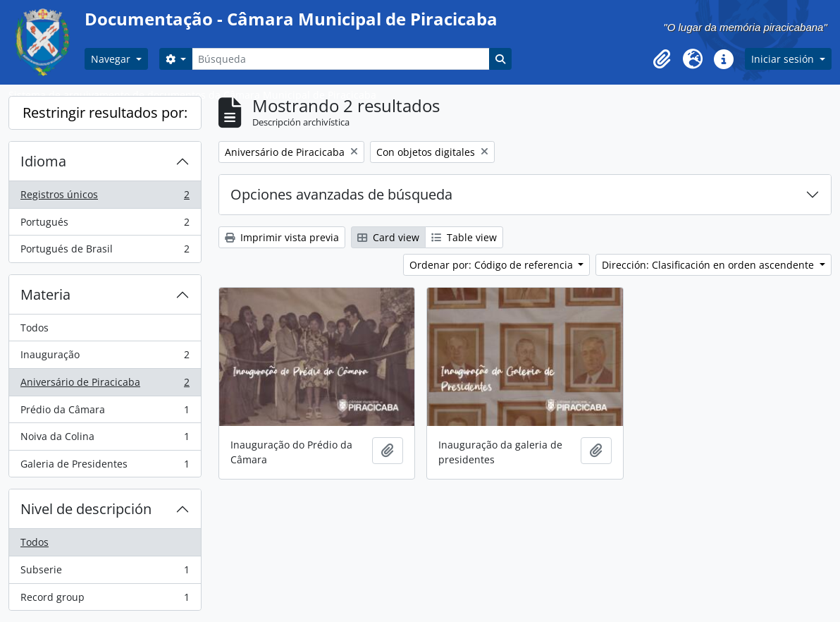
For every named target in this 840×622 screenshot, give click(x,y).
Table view (464, 237)
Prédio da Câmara (105, 413)
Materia (45, 294)
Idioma (43, 161)
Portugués (105, 225)
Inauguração (105, 358)
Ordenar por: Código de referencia (493, 265)
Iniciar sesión (784, 59)
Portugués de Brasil (105, 252)
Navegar (112, 59)
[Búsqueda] (340, 59)
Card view (388, 237)
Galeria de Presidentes (105, 467)
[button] (662, 59)
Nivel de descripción (86, 509)
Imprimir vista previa (282, 237)
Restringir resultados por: (105, 112)
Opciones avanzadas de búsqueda (341, 194)
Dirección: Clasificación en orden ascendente (709, 265)
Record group (105, 600)
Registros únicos (105, 197)
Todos (35, 328)
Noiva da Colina (105, 439)
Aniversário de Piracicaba (105, 385)
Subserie (105, 573)
